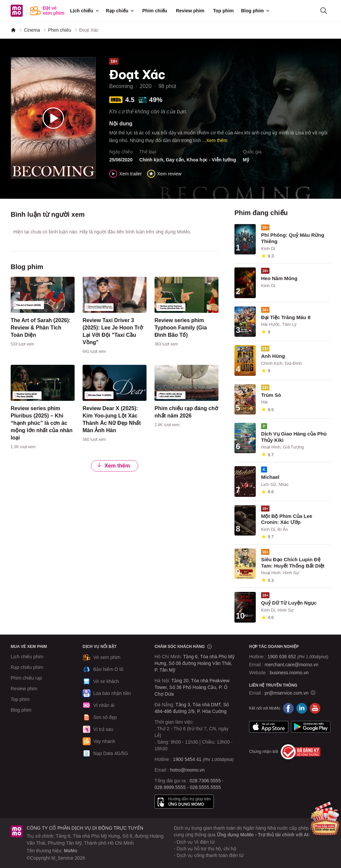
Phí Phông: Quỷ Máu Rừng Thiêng (293, 238)
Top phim (223, 11)
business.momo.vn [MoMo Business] (289, 673)
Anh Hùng (273, 356)
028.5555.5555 (205, 787)
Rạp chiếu (120, 11)
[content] (43, 313)
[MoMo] (13, 30)
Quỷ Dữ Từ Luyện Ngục (289, 603)
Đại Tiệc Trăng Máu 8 (286, 317)
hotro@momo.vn (187, 770)
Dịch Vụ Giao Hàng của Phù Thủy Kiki (294, 437)
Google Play (311, 727)
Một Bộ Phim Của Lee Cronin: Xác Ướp (287, 519)
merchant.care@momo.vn (292, 665)
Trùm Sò (271, 395)
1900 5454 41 (187, 759)
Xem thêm (113, 466)
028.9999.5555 (170, 787)
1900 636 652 (298, 657)
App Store (269, 727)
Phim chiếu (155, 11)
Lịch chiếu (85, 11)
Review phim (190, 11)
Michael (270, 477)
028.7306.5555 (205, 781)
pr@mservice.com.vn (287, 693)
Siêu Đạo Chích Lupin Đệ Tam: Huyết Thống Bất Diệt (293, 563)
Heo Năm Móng (279, 278)
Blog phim (256, 11)
